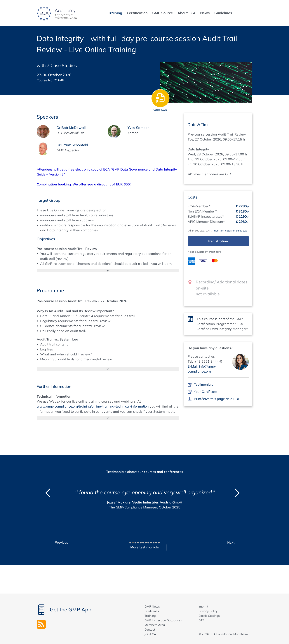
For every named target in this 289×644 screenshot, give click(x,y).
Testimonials (203, 384)
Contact (150, 629)
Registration (218, 241)
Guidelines (152, 611)
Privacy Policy (208, 611)
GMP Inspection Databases (163, 620)
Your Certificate (205, 392)
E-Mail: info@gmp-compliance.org (202, 369)
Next (231, 542)
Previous (61, 542)
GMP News (152, 606)
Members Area (155, 625)
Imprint (203, 606)
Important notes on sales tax (230, 231)
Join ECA (150, 634)
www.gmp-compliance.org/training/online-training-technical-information (93, 406)
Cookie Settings (209, 616)
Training (150, 616)
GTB (202, 620)
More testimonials (145, 547)
